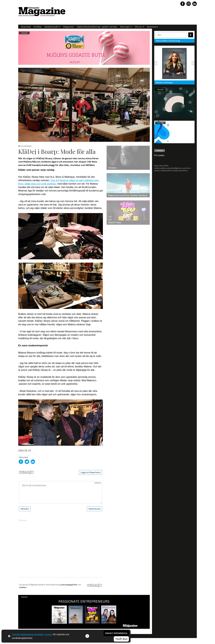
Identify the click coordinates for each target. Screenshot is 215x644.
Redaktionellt (52, 27)
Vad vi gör (126, 27)
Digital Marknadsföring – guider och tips (97, 27)
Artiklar (38, 27)
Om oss (139, 27)
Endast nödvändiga (116, 633)
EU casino (159, 155)
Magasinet (69, 27)
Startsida (26, 27)
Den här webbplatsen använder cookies (32, 634)
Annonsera (152, 27)
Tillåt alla (121, 639)
